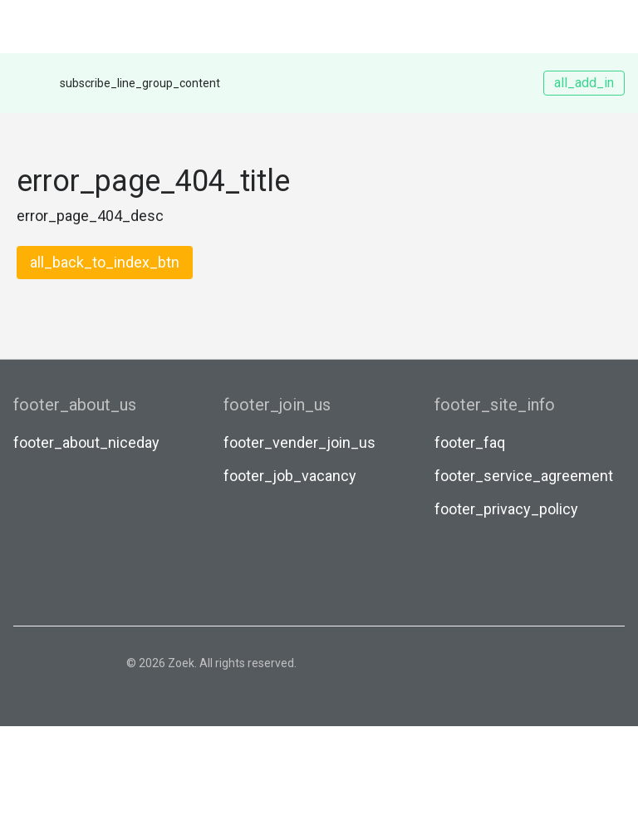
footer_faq (470, 442)
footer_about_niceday (86, 442)
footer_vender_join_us (299, 442)
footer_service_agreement (524, 476)
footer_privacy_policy (506, 509)
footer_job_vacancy (290, 476)
